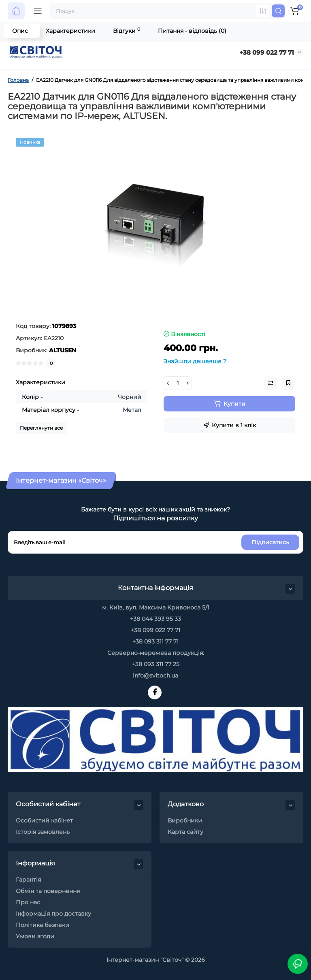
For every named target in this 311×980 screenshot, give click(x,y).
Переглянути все (41, 428)
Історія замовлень (43, 832)
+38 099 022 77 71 (267, 52)
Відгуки (127, 31)
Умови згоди (35, 936)
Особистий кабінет (44, 820)
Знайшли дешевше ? (195, 361)
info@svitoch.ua (155, 675)
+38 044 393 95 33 (155, 619)
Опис (20, 31)
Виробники (185, 820)
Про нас (28, 902)
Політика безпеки (43, 925)
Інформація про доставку (53, 914)
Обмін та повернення (48, 891)
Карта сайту (185, 832)
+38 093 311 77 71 (155, 641)
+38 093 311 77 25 (156, 664)
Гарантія (28, 880)
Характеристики (70, 31)
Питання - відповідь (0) (192, 31)
